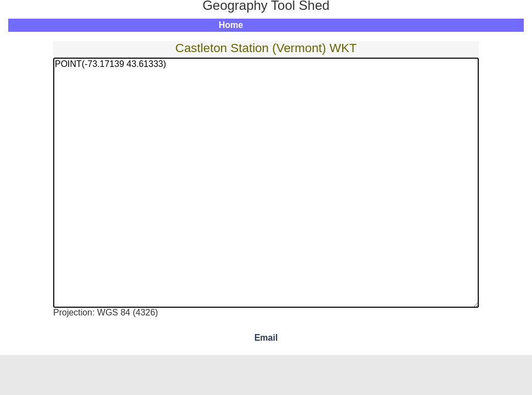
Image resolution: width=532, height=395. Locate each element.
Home (231, 25)
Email (266, 338)
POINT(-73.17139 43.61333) (266, 183)
